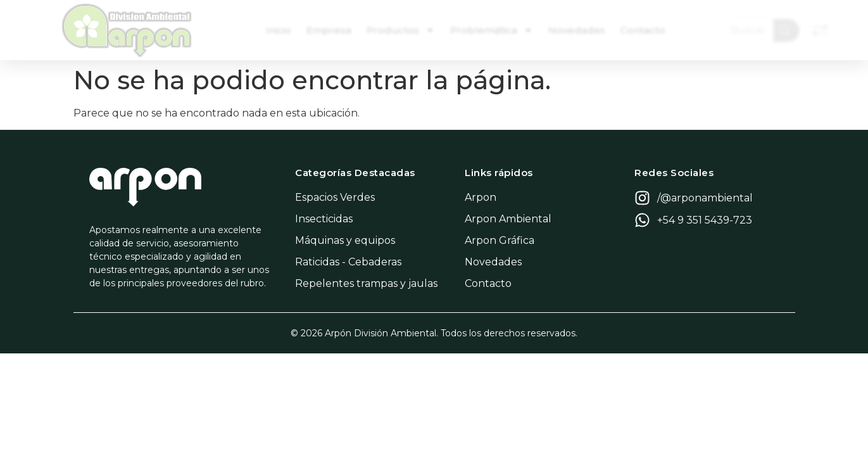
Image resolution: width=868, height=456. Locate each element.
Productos (406, 30)
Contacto (649, 30)
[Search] (789, 30)
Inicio (284, 30)
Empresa (335, 30)
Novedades (582, 30)
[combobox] (749, 30)
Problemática (497, 30)
